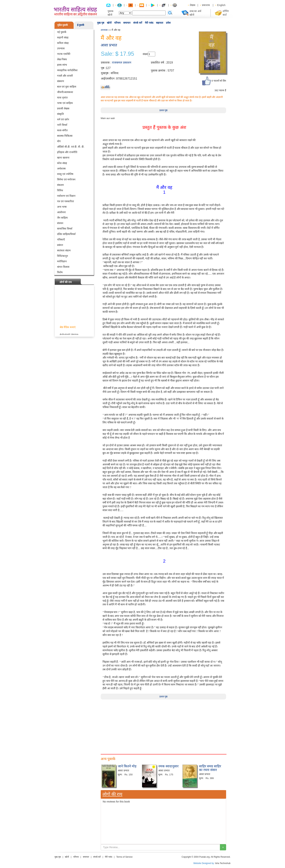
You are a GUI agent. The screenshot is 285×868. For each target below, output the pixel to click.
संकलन (60, 185)
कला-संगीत (62, 130)
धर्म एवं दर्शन (63, 119)
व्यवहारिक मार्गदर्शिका (67, 70)
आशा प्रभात (109, 45)
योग (59, 141)
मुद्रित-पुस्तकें (63, 25)
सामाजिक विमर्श (65, 229)
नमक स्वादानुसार (168, 766)
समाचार (127, 23)
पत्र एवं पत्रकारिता (66, 201)
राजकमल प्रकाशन (122, 63)
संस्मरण (61, 81)
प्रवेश (168, 23)
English (221, 5)
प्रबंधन (60, 245)
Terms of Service (124, 857)
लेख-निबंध (62, 59)
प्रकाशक (206, 5)
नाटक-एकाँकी (64, 54)
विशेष (60, 272)
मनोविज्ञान (62, 261)
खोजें (109, 23)
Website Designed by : (204, 863)
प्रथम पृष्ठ (163, 110)
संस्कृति (60, 114)
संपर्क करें (138, 23)
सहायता (160, 23)
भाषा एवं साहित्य (65, 103)
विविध (60, 190)
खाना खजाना (63, 158)
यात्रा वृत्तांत (62, 98)
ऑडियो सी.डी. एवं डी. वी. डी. (71, 147)
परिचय (117, 23)
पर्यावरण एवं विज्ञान (66, 196)
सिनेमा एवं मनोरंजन (66, 179)
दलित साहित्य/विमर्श (66, 234)
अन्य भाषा (62, 207)
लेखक (193, 5)
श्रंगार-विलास (63, 267)
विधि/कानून (63, 256)
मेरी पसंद (149, 23)
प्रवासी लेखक (63, 108)
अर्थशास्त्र (61, 169)
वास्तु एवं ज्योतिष (65, 174)
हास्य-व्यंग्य (62, 65)
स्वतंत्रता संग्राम (64, 250)
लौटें (107, 87)
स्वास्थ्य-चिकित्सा (65, 136)
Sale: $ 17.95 (118, 54)
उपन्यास (61, 48)
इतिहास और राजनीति (67, 152)
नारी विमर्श (62, 125)
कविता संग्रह (63, 43)
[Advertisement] (163, 725)
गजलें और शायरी (65, 76)
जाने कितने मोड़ (127, 766)
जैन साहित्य (62, 218)
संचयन (60, 223)
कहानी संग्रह (63, 37)
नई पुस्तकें (62, 32)
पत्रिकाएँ (61, 240)
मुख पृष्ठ (101, 23)
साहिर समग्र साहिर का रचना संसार (210, 768)
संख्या (145, 54)
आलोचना (61, 212)
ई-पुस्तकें (81, 25)
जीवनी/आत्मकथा (65, 92)
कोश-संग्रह (62, 163)
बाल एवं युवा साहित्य (67, 87)
